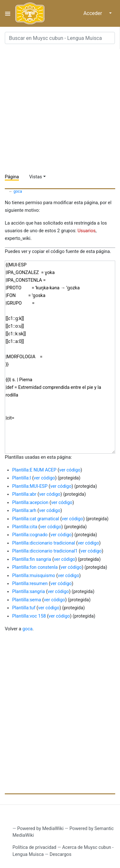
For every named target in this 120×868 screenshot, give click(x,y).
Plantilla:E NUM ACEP (34, 470)
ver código (70, 470)
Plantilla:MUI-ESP (30, 486)
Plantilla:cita (25, 527)
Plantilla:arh (24, 511)
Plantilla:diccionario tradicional (44, 543)
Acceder (93, 13)
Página (12, 177)
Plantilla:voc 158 (29, 616)
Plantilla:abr (24, 494)
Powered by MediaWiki (40, 829)
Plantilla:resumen (30, 584)
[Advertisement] (60, 109)
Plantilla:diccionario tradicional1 (45, 551)
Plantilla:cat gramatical (36, 519)
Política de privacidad (34, 847)
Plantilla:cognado (30, 535)
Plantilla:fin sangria (32, 559)
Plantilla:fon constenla (35, 567)
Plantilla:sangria (28, 592)
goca (18, 191)
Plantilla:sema (27, 600)
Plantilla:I (22, 478)
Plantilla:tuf (24, 608)
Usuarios (87, 231)
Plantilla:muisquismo (34, 576)
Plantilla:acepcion (30, 503)
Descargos (60, 854)
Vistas (36, 177)
